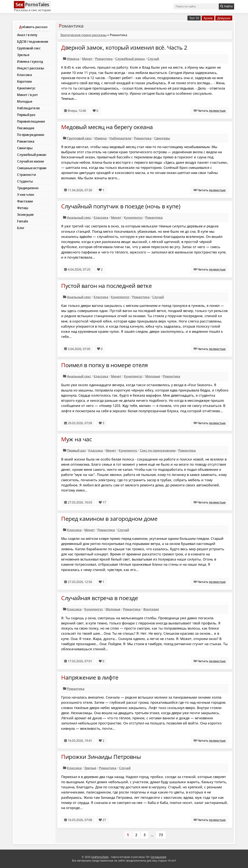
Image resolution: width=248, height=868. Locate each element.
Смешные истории (32, 168)
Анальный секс (79, 217)
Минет (87, 59)
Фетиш (23, 208)
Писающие (26, 128)
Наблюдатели (28, 108)
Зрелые (23, 55)
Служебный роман (32, 155)
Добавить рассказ (33, 27)
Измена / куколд (30, 61)
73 (161, 835)
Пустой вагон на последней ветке (106, 286)
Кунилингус (26, 88)
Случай (153, 59)
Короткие (24, 81)
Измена (73, 59)
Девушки (224, 18)
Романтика (26, 141)
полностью (217, 111)
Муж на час (76, 439)
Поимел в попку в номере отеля (104, 365)
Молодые (25, 101)
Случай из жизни (30, 161)
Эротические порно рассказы (83, 35)
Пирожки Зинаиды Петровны (101, 757)
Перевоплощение (31, 121)
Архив (208, 18)
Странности (26, 175)
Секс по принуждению (158, 450)
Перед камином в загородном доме (109, 519)
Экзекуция (25, 214)
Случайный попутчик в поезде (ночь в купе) (121, 206)
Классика (24, 75)
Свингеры (25, 148)
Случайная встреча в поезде (100, 598)
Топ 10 (194, 18)
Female (23, 221)
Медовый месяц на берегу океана (107, 127)
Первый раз (26, 115)
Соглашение (158, 857)
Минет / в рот (28, 95)
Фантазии (25, 201)
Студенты (25, 181)
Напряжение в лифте (90, 677)
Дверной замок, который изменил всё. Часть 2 (124, 47)
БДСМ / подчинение (33, 41)
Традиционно (28, 188)
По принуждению (31, 135)
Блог (21, 228)
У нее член (26, 195)
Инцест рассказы (31, 68)
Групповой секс (29, 48)
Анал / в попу (27, 35)
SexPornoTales (100, 857)
